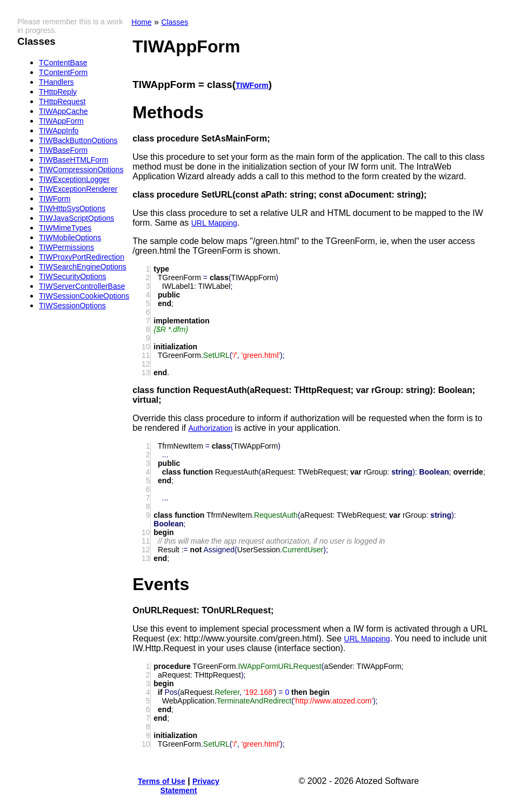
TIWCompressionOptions (81, 170)
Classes (175, 22)
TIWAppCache (63, 111)
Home (141, 22)
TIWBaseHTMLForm (73, 160)
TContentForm (63, 72)
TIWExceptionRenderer (78, 189)
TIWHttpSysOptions (72, 208)
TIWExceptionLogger (74, 179)
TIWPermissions (66, 247)
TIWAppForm (61, 121)
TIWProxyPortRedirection (82, 257)
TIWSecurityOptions (72, 276)
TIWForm (55, 199)
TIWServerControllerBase (82, 286)
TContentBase (63, 63)
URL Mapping (214, 223)
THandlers (56, 82)
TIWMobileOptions (70, 238)
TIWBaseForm (63, 150)
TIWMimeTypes (65, 228)
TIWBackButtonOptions (78, 140)
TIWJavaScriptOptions (76, 218)
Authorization (210, 428)
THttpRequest (62, 101)
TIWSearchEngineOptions (83, 267)
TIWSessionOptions (72, 306)
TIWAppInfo (59, 131)
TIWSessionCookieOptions (84, 296)
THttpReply (58, 92)
